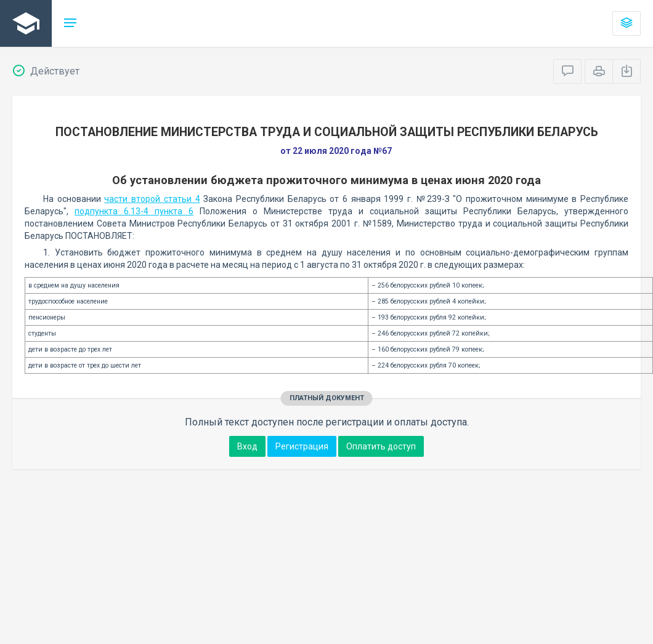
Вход (247, 446)
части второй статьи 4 (152, 199)
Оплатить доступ (381, 446)
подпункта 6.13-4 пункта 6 (134, 211)
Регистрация (302, 446)
